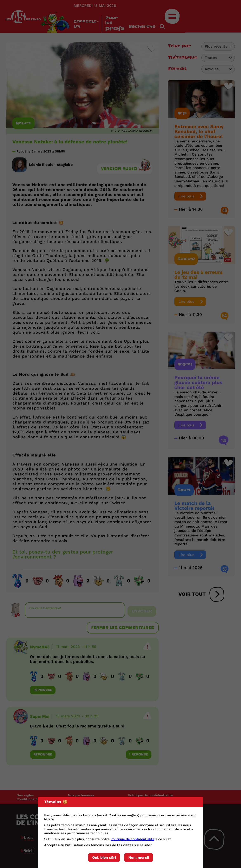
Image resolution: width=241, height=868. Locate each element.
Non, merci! (139, 857)
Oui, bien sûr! (104, 857)
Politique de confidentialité (132, 839)
